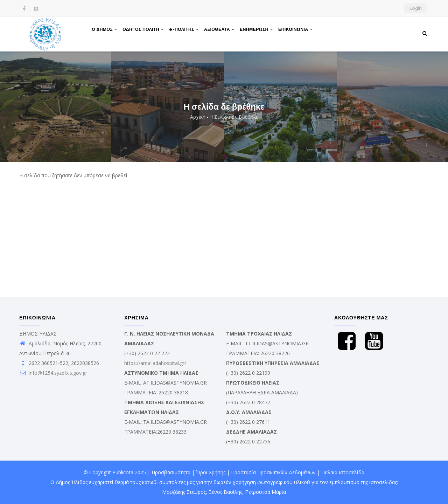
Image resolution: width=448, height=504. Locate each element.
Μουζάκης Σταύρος (184, 492)
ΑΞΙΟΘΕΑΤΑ (226, 33)
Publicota (123, 472)
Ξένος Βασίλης (225, 492)
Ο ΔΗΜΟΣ (106, 33)
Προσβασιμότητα (171, 472)
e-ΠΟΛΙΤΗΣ (189, 33)
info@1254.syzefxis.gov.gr (53, 373)
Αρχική (198, 117)
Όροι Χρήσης (211, 472)
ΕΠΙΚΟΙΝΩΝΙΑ (306, 33)
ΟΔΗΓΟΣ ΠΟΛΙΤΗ (146, 33)
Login (416, 8)
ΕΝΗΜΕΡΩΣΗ (265, 33)
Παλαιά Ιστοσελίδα (343, 472)
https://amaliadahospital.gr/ (155, 363)
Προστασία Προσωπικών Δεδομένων (273, 472)
